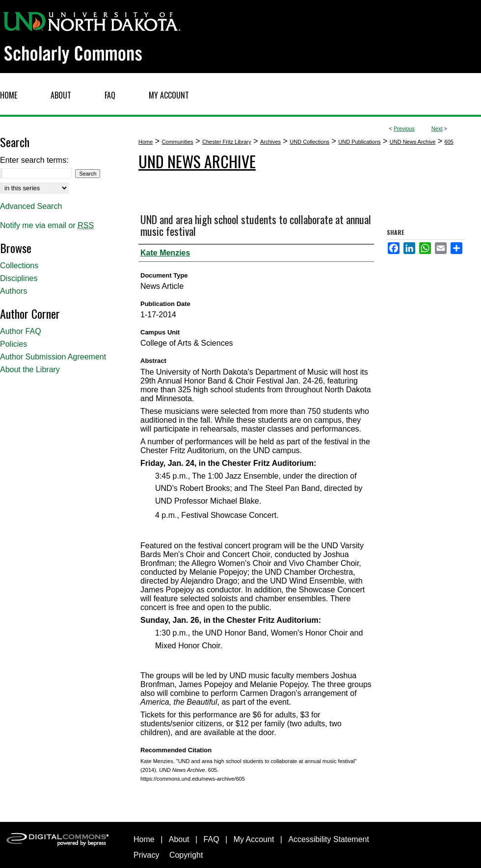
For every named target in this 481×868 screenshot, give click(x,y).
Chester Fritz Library (227, 142)
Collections (19, 266)
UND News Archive (413, 142)
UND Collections (309, 142)
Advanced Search (31, 206)
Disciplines (19, 278)
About (179, 839)
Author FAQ (21, 331)
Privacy (146, 855)
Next (437, 128)
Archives (270, 142)
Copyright (186, 855)
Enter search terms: (34, 160)
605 (449, 142)
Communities (178, 142)
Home (146, 142)
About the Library (30, 370)
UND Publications (359, 142)
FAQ (212, 839)
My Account (254, 839)
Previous (404, 128)
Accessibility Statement (329, 839)
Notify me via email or (47, 226)
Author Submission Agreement (53, 357)
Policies (13, 344)
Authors (13, 291)
